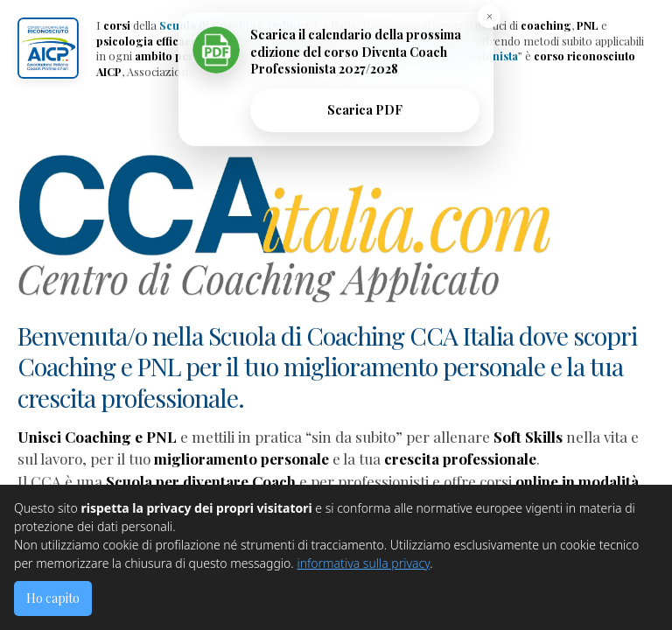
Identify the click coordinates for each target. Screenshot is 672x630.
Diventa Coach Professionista (441, 56)
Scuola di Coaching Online (231, 25)
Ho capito (53, 598)
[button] (48, 48)
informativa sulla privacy (363, 563)
